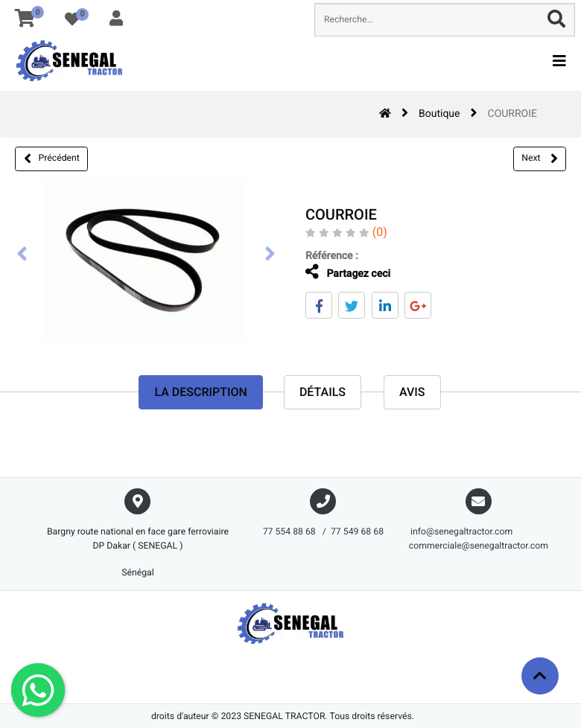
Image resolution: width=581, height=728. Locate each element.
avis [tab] (412, 392)
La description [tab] (200, 392)
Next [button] (539, 159)
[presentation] (22, 255)
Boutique (439, 114)
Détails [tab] (323, 392)
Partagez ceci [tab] (336, 272)
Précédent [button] (52, 159)
